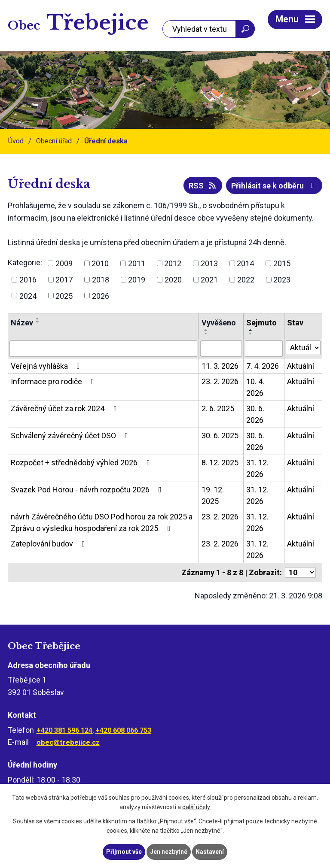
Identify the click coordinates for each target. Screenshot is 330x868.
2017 (64, 280)
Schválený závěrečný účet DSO (71, 436)
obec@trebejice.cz (68, 742)
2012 (173, 263)
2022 (246, 280)
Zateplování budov (50, 544)
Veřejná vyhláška (47, 366)
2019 (137, 280)
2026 (101, 296)
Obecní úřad (54, 141)
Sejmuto (261, 323)
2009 (64, 263)
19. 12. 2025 (213, 495)
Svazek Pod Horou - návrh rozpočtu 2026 (88, 490)
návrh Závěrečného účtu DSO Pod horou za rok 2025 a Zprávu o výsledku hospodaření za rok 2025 (102, 522)
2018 (101, 280)
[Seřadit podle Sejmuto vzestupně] (251, 330)
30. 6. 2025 (220, 436)
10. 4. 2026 (255, 387)
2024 (28, 296)
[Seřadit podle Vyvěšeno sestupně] (206, 334)
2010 (100, 263)
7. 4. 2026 (263, 366)
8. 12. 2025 (220, 463)
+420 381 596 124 (64, 730)
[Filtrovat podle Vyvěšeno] (221, 349)
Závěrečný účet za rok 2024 (65, 408)
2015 (282, 263)
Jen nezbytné (169, 852)
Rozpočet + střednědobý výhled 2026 (82, 463)
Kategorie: (25, 263)
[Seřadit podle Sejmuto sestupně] (251, 334)
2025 (64, 296)
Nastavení (210, 852)
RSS (203, 186)
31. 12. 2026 (257, 468)
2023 (282, 280)
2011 (137, 263)
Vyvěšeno (219, 323)
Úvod (16, 141)
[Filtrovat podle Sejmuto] (264, 349)
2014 (245, 263)
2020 (173, 280)
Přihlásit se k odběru (274, 186)
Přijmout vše (124, 852)
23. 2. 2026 (220, 381)
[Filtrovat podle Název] (103, 349)
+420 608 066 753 (123, 730)
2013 (209, 263)
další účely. (197, 807)
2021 (209, 280)
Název (22, 323)
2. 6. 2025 (218, 408)
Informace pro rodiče (54, 381)
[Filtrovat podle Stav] (303, 348)
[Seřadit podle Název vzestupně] (38, 319)
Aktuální (301, 366)
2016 (28, 280)
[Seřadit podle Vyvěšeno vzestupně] (206, 330)
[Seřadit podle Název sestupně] (38, 322)
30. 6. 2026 (255, 414)
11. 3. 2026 (220, 366)
